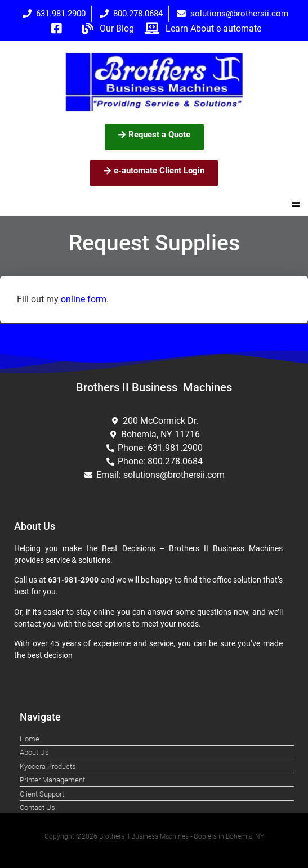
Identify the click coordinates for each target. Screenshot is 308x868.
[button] (296, 204)
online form (84, 299)
